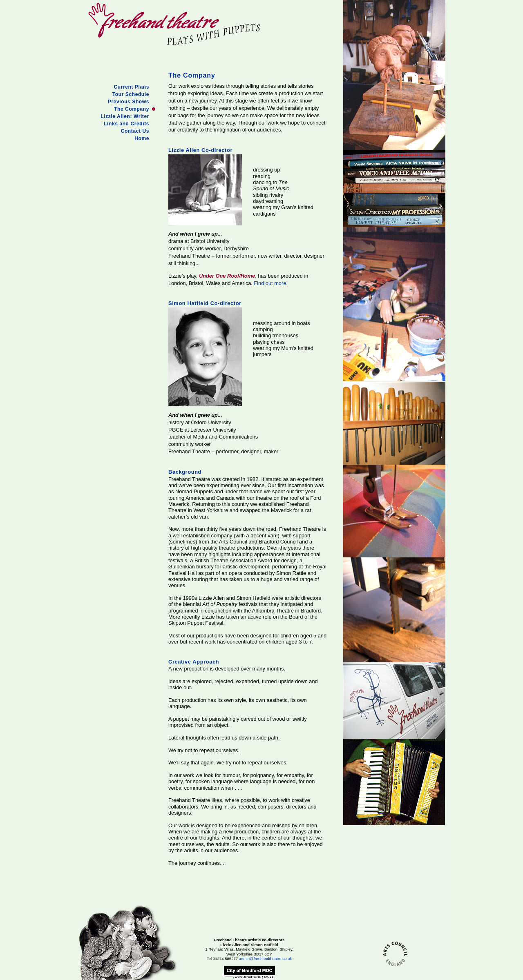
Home (142, 138)
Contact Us (135, 131)
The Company (132, 109)
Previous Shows (129, 102)
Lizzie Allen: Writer (125, 116)
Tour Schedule (131, 94)
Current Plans (132, 87)
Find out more (270, 283)
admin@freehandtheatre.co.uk (265, 959)
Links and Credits (126, 124)
